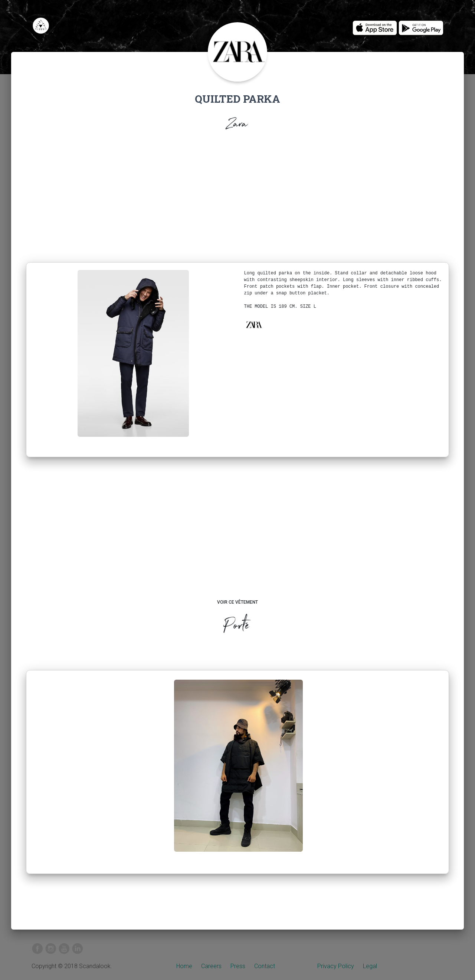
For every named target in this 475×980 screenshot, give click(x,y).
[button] (254, 325)
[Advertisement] (237, 199)
